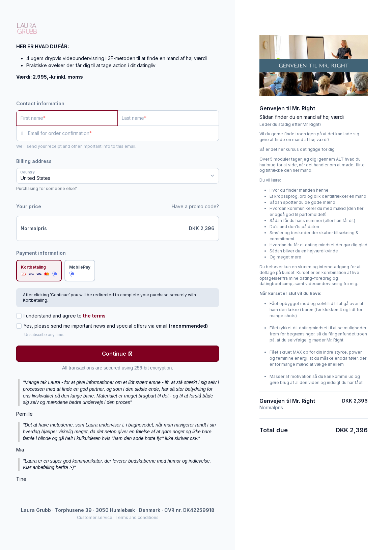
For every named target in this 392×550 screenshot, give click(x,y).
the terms (94, 316)
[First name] (67, 118)
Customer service (95, 517)
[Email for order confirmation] (123, 133)
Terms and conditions (137, 517)
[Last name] (168, 118)
